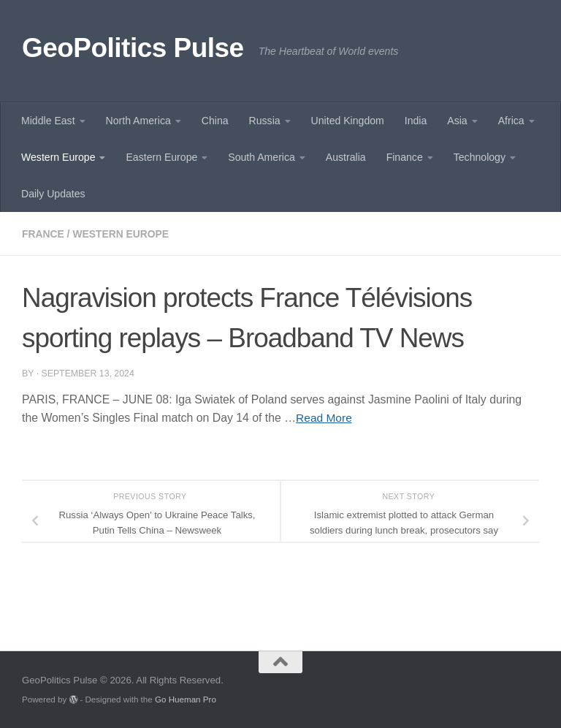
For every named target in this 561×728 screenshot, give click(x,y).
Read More (324, 418)
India (416, 121)
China (215, 121)
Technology (480, 157)
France (43, 234)
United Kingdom (348, 121)
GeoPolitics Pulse (133, 48)
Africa (511, 121)
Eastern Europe (161, 157)
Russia (265, 121)
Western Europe (58, 157)
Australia (346, 157)
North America (138, 121)
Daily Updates (53, 194)
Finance (405, 157)
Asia (457, 121)
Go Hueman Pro (186, 699)
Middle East (48, 121)
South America (262, 157)
